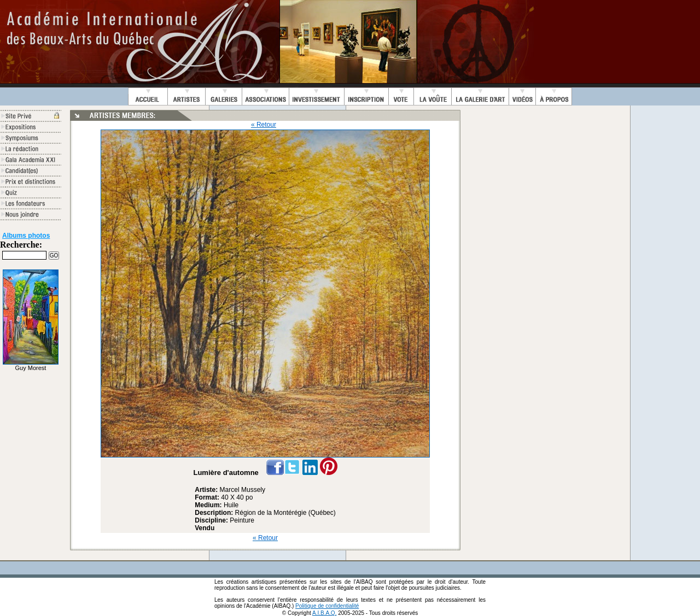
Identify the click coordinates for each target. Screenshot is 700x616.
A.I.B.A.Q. (324, 613)
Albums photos (26, 236)
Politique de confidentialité (327, 606)
